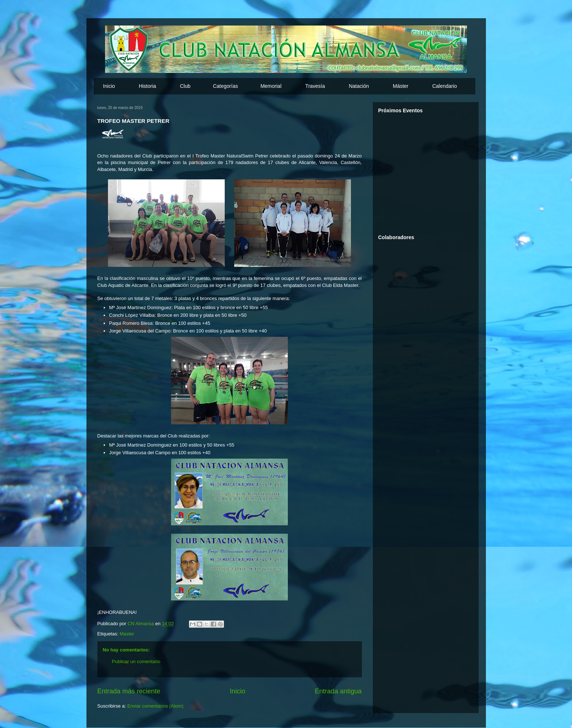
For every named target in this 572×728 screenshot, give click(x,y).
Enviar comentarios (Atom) (155, 706)
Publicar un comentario (136, 661)
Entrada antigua (338, 691)
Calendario (445, 86)
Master (127, 634)
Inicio (109, 86)
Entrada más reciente (129, 691)
